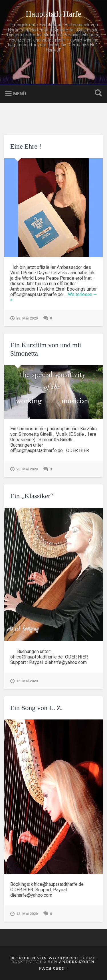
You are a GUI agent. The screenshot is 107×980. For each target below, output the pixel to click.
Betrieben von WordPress (43, 958)
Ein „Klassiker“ (32, 496)
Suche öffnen (97, 93)
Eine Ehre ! (26, 146)
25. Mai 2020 (24, 469)
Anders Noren (77, 962)
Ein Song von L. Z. (37, 708)
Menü (20, 94)
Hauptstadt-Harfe (53, 14)
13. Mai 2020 (24, 914)
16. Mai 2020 (24, 681)
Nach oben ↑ (53, 968)
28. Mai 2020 (24, 318)
